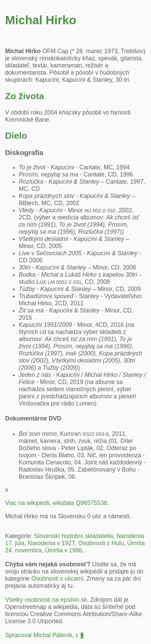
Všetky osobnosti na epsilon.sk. (47, 600)
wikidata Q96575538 (80, 503)
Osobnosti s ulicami (57, 579)
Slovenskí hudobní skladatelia (74, 536)
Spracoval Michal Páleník (39, 635)
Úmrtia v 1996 (64, 550)
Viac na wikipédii (27, 503)
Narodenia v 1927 (52, 543)
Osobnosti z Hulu (101, 543)
